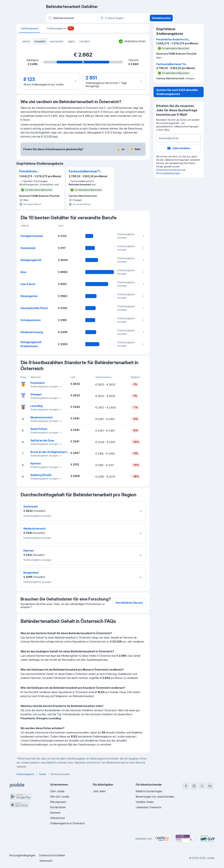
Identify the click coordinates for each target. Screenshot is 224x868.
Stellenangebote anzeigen (131, 236)
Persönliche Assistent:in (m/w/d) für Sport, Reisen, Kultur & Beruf (36, 172)
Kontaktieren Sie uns (129, 603)
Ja (120, 149)
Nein (135, 149)
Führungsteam (58, 802)
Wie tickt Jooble (60, 797)
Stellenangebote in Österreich (67, 823)
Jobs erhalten (178, 148)
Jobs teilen (99, 791)
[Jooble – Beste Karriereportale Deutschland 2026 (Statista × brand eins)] (185, 839)
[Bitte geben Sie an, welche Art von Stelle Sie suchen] (71, 18)
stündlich (85, 41)
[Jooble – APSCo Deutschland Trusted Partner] (162, 839)
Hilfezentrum (58, 818)
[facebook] (186, 786)
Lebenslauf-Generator (149, 807)
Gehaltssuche (161, 18)
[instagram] (194, 786)
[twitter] (202, 786)
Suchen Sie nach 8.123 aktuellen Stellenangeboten (177, 92)
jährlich (26, 41)
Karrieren (55, 813)
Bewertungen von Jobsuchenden (155, 797)
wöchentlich (57, 41)
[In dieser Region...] (123, 18)
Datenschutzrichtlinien (168, 170)
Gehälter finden (145, 802)
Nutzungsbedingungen (168, 173)
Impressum (46, 861)
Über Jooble (57, 791)
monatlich (40, 41)
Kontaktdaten (58, 807)
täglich (71, 41)
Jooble (211, 858)
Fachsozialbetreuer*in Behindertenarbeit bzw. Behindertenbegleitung (86, 172)
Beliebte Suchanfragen (149, 791)
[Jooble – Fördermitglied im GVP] (208, 839)
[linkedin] (210, 786)
